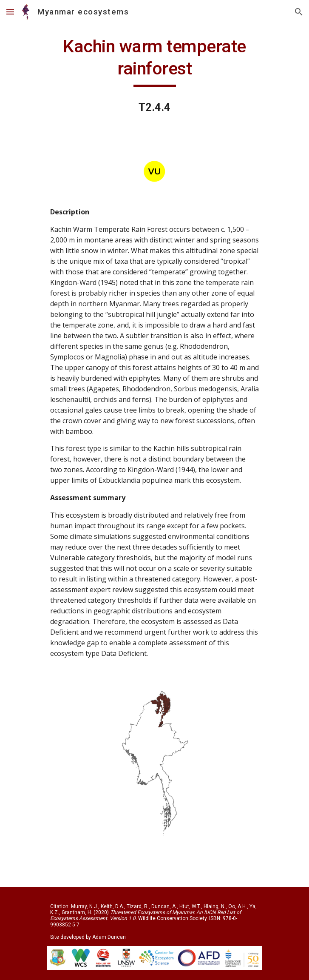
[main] (154, 61)
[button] (10, 12)
